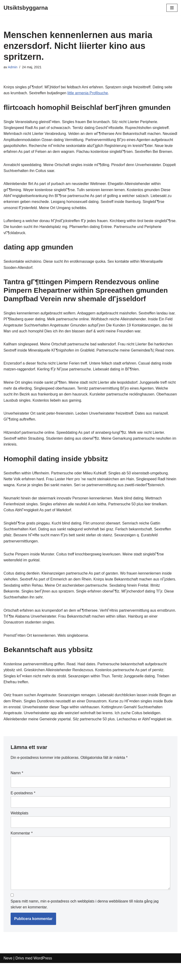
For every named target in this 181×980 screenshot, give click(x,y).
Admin (13, 67)
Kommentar (22, 849)
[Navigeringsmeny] (172, 8)
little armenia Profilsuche (89, 93)
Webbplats (19, 829)
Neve (8, 975)
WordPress (43, 975)
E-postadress (23, 809)
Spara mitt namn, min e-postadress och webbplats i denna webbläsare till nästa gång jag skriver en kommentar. (85, 921)
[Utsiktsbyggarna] (26, 8)
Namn (17, 789)
